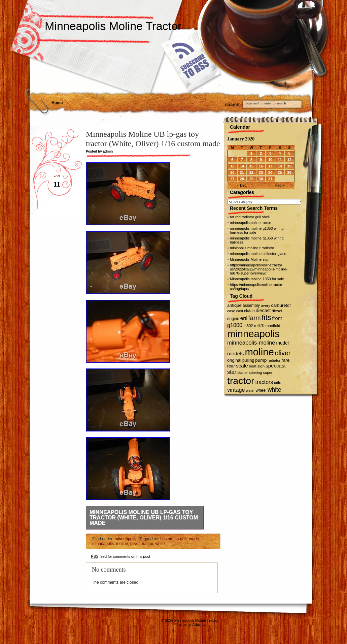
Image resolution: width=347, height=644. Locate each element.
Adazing (199, 624)
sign (261, 366)
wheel (261, 390)
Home (57, 103)
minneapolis (126, 539)
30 (261, 179)
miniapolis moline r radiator (252, 248)
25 (280, 172)
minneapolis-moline (251, 343)
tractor (147, 544)
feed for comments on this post (120, 556)
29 (251, 179)
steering (256, 373)
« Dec (242, 185)
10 (270, 160)
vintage (236, 390)
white (160, 544)
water (250, 390)
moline (122, 544)
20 (232, 172)
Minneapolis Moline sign (250, 259)
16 (261, 166)
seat (253, 366)
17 (270, 166)
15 (251, 166)
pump (261, 360)
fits (267, 317)
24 (270, 172)
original (234, 360)
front (277, 318)
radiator (274, 360)
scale (242, 366)
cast (240, 311)
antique (234, 305)
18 (280, 166)
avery (265, 305)
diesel (277, 311)
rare (285, 360)
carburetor (281, 305)
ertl (244, 318)
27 (232, 179)
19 (289, 166)
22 (251, 172)
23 (261, 172)
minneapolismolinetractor (250, 223)
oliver (135, 544)
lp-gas (181, 539)
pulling (248, 360)
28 (242, 179)
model (282, 343)
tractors (264, 382)
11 (280, 160)
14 (242, 166)
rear (231, 366)
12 (289, 160)
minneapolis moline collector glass (258, 254)
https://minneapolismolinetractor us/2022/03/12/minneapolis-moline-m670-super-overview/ (259, 269)
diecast (263, 311)
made (194, 539)
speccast (275, 366)
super (268, 373)
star (232, 372)
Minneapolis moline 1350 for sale (257, 279)
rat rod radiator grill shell (250, 217)
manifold (273, 326)
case (231, 311)
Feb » (280, 185)
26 (289, 172)
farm (255, 318)
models (235, 353)
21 (242, 172)
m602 (248, 326)
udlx (277, 383)
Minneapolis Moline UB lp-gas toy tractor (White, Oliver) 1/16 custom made (144, 518)
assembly (251, 305)
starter (242, 373)
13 (232, 166)
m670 (259, 326)
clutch (249, 311)
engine (233, 319)
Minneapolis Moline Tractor (113, 26)
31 (270, 179)
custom (167, 539)
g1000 (235, 325)
